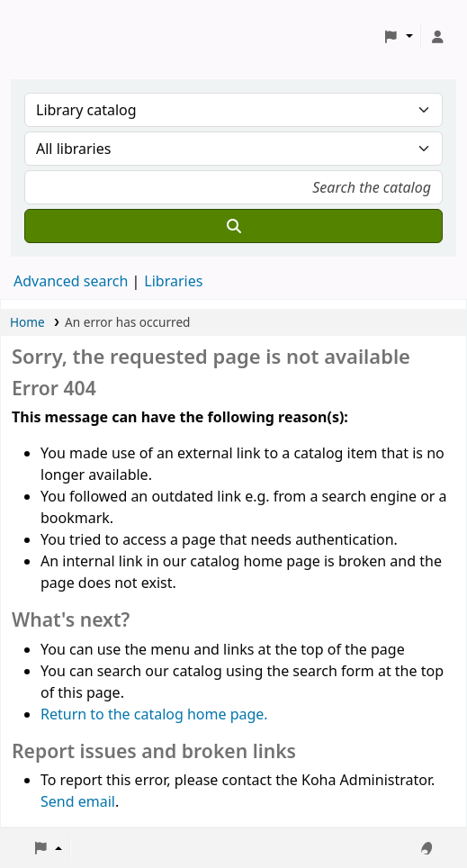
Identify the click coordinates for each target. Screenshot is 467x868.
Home (27, 322)
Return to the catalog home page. (154, 714)
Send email (78, 801)
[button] (398, 37)
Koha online (59, 36)
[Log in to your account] (437, 37)
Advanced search (71, 281)
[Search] (233, 226)
